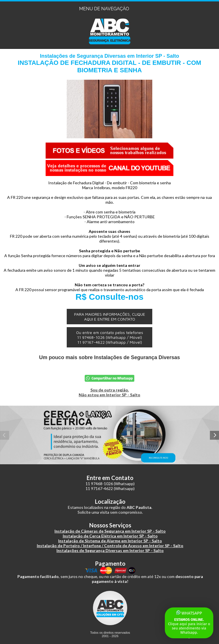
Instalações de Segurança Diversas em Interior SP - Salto (110, 550)
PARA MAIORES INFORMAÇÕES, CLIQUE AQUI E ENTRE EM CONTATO (110, 317)
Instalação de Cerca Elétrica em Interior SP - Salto (110, 536)
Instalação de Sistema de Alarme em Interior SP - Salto (110, 541)
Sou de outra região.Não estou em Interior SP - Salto (109, 392)
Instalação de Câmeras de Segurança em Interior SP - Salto (110, 531)
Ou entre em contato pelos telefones (110, 337)
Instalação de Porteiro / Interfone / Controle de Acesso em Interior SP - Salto (110, 546)
